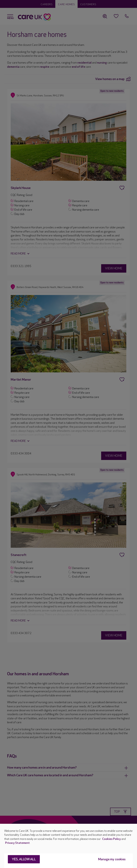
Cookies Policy (111, 839)
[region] (68, 846)
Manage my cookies (112, 859)
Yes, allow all (24, 859)
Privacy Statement (17, 843)
